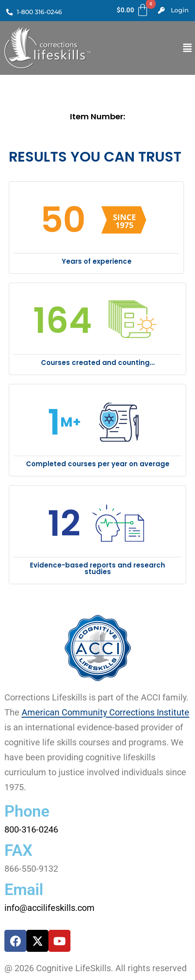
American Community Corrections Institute (105, 712)
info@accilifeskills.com (50, 908)
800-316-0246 (31, 829)
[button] (188, 48)
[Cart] (133, 10)
